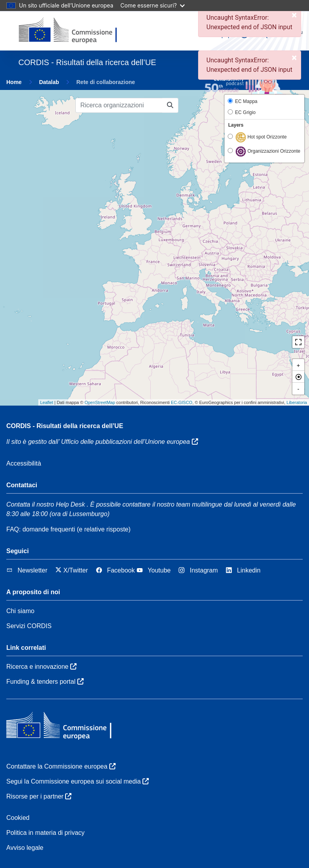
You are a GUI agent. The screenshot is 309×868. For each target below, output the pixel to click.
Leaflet (47, 402)
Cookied (18, 818)
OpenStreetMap (100, 402)
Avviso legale (25, 848)
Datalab (49, 82)
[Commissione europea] (72, 31)
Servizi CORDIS (29, 626)
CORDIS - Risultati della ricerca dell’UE (65, 426)
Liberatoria (297, 402)
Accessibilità (24, 463)
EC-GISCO (182, 402)
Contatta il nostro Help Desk (46, 504)
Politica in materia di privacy (45, 833)
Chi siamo (20, 611)
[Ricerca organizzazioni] (119, 105)
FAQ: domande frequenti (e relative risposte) (68, 529)
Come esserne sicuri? (153, 5)
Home (14, 82)
